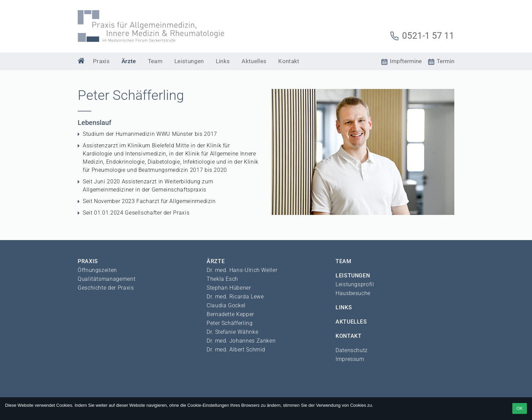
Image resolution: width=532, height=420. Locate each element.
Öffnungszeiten (97, 270)
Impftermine (402, 61)
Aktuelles (254, 61)
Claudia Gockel (226, 305)
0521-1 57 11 (422, 36)
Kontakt (289, 61)
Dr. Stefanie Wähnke (232, 332)
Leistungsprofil (355, 284)
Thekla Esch (222, 279)
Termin (441, 61)
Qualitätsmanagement (107, 279)
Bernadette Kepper (230, 314)
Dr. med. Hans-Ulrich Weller (242, 270)
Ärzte (129, 61)
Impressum (350, 359)
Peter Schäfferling (230, 323)
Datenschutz (352, 350)
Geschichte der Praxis (106, 288)
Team (155, 61)
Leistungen (189, 61)
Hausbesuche (353, 293)
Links (223, 61)
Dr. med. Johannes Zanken (241, 341)
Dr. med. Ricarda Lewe (235, 297)
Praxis (101, 61)
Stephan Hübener (229, 288)
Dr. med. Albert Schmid (236, 350)
